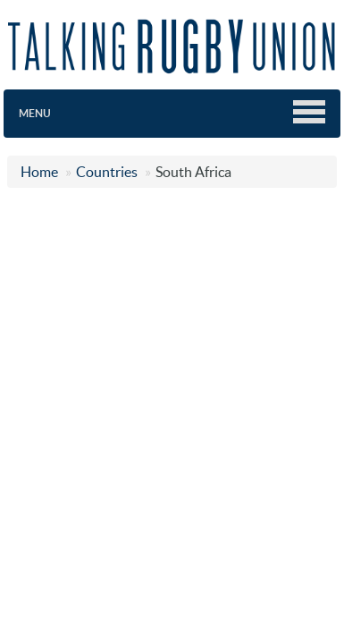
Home (39, 172)
